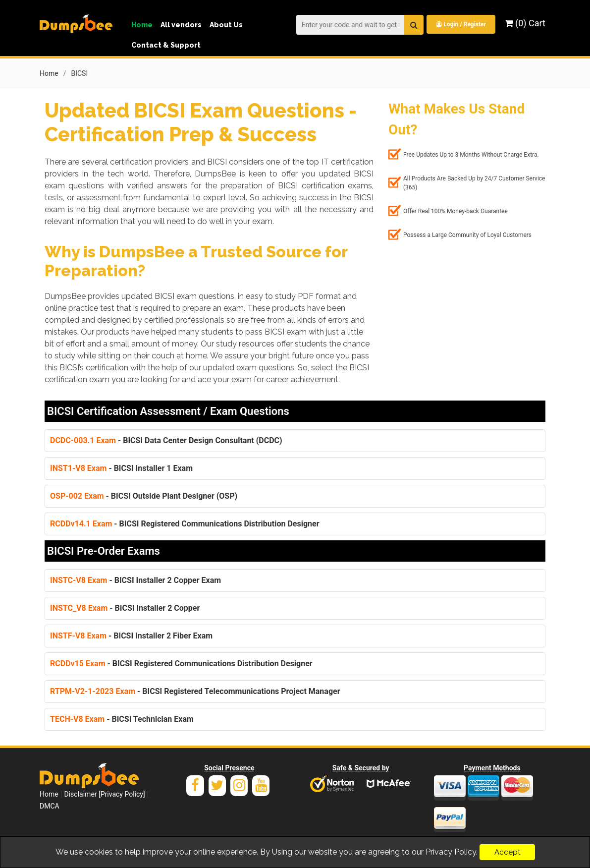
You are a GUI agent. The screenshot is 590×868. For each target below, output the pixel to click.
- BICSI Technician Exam (122, 719)
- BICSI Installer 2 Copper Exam (135, 580)
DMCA (50, 806)
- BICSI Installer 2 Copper (125, 608)
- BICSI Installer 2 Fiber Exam (131, 635)
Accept (507, 852)
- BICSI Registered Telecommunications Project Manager (195, 691)
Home (142, 25)
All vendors (181, 25)
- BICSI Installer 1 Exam (121, 468)
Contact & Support (166, 45)
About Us (226, 25)
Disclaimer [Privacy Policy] (105, 794)
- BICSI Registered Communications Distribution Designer (185, 523)
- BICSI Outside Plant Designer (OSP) (144, 495)
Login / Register (460, 24)
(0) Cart (525, 23)
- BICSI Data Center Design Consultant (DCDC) (166, 440)
